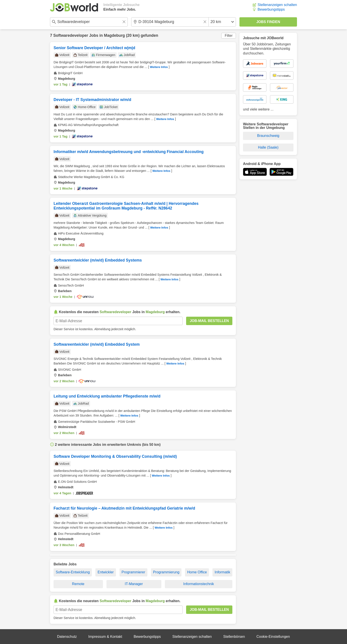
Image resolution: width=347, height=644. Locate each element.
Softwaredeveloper (71, 35)
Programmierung (166, 572)
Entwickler (106, 572)
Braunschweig (268, 136)
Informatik (222, 572)
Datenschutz (67, 637)
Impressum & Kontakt (105, 637)
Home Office (197, 572)
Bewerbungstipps (271, 9)
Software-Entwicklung (73, 572)
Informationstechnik (199, 584)
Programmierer (133, 572)
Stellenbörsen (234, 637)
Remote (78, 584)
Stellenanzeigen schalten (277, 5)
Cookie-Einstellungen (273, 637)
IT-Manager (134, 584)
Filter (229, 36)
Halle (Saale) (268, 147)
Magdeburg (114, 35)
